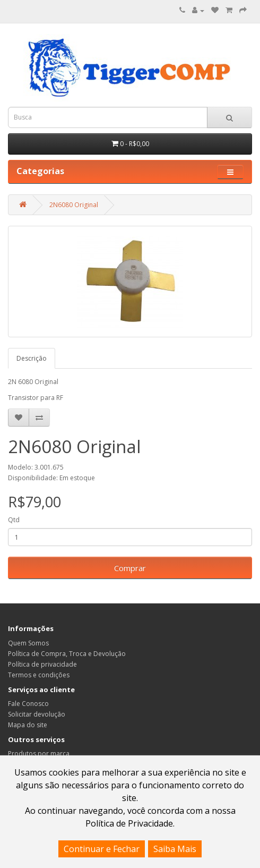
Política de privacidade (42, 664)
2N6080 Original (74, 205)
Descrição (32, 358)
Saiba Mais (175, 849)
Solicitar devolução (37, 714)
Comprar (130, 568)
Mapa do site (28, 725)
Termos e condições (39, 675)
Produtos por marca (39, 754)
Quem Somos (28, 643)
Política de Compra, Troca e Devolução (67, 654)
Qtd (14, 520)
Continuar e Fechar (102, 849)
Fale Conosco (28, 704)
